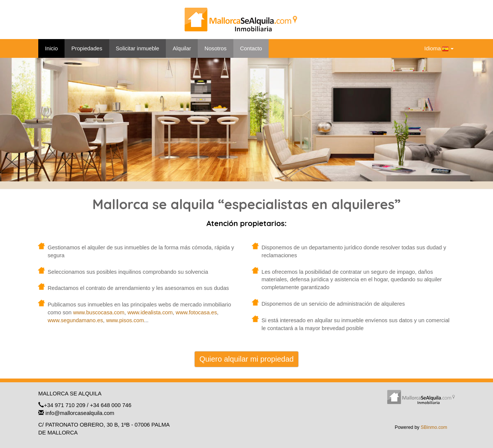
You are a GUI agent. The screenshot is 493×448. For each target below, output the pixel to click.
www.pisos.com (125, 320)
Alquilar (182, 48)
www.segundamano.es (75, 320)
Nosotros (216, 48)
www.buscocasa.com (99, 312)
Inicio (51, 48)
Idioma (439, 49)
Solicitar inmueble (138, 48)
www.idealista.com (150, 312)
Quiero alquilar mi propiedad (246, 359)
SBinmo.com (434, 427)
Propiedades (87, 48)
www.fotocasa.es (196, 312)
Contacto (251, 48)
